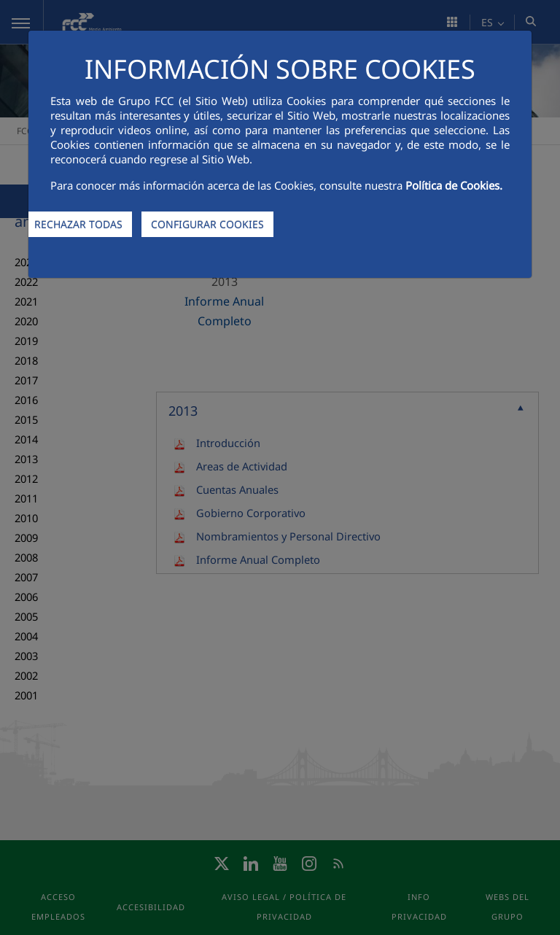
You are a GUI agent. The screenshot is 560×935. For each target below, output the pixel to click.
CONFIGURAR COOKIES (207, 224)
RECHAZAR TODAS (78, 224)
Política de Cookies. (454, 185)
